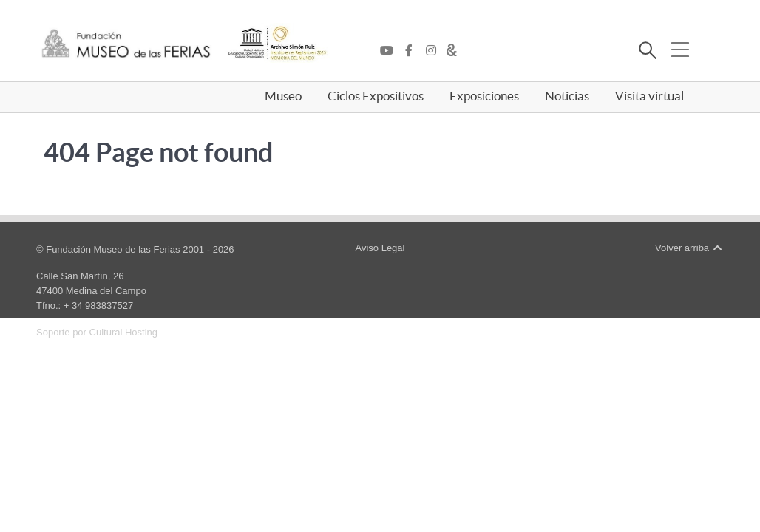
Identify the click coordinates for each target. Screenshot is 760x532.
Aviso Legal (380, 248)
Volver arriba (689, 248)
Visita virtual (649, 96)
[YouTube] (390, 51)
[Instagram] (435, 51)
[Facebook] (413, 51)
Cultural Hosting (124, 332)
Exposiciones (484, 96)
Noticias (567, 96)
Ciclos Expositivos (376, 96)
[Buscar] (647, 52)
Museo (283, 96)
